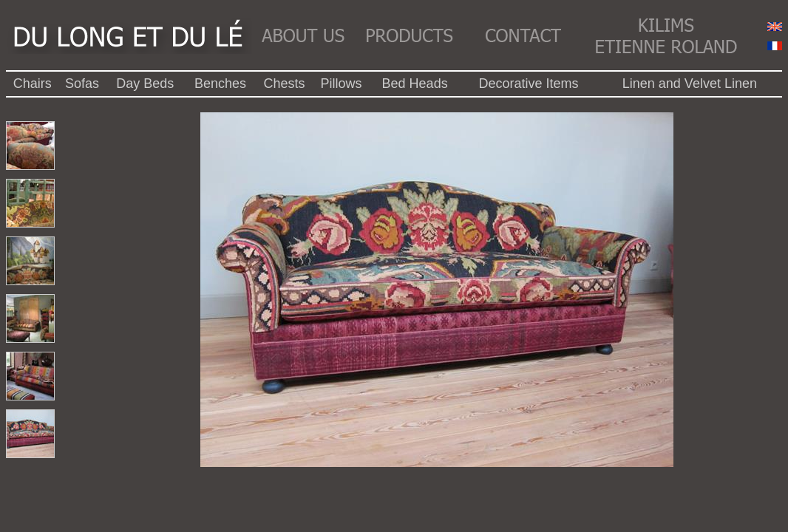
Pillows (341, 83)
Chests (285, 83)
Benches (220, 83)
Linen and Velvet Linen (690, 83)
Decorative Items (528, 83)
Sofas (82, 83)
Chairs (33, 83)
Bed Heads (415, 83)
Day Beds (145, 83)
